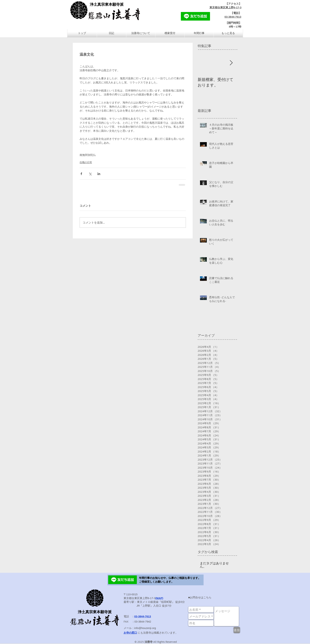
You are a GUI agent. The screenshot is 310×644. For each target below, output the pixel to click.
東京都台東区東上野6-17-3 (225, 7)
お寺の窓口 (130, 633)
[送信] (237, 630)
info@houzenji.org (145, 628)
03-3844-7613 (233, 17)
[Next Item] (231, 63)
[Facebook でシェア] (81, 174)
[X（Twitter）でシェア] (90, 174)
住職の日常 (86, 162)
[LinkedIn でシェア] (99, 174)
